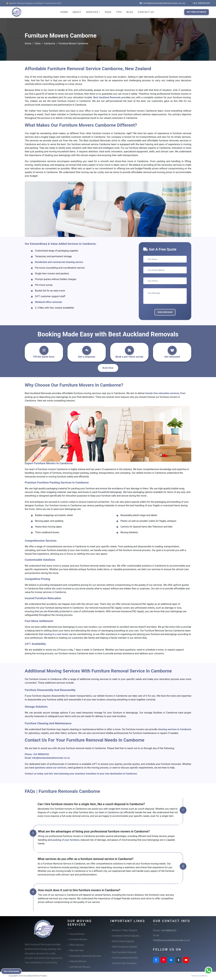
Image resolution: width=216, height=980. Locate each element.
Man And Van (76, 950)
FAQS (108, 12)
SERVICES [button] (92, 12)
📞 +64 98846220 (199, 3)
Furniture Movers (78, 939)
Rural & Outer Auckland (124, 963)
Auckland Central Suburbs (126, 936)
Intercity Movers (78, 961)
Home (28, 43)
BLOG (130, 12)
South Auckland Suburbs (125, 958)
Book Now (108, 368)
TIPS (119, 12)
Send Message (165, 312)
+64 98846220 (41, 754)
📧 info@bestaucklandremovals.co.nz (162, 3)
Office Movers (77, 945)
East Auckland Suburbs (124, 952)
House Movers (77, 934)
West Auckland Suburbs (125, 947)
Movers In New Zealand (125, 930)
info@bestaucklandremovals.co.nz (51, 758)
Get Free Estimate (196, 12)
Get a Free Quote (12, 971)
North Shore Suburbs (123, 941)
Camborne (49, 43)
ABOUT (77, 12)
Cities (38, 43)
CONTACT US (146, 12)
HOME (64, 12)
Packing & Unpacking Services (85, 956)
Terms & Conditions (199, 976)
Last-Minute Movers (80, 967)
